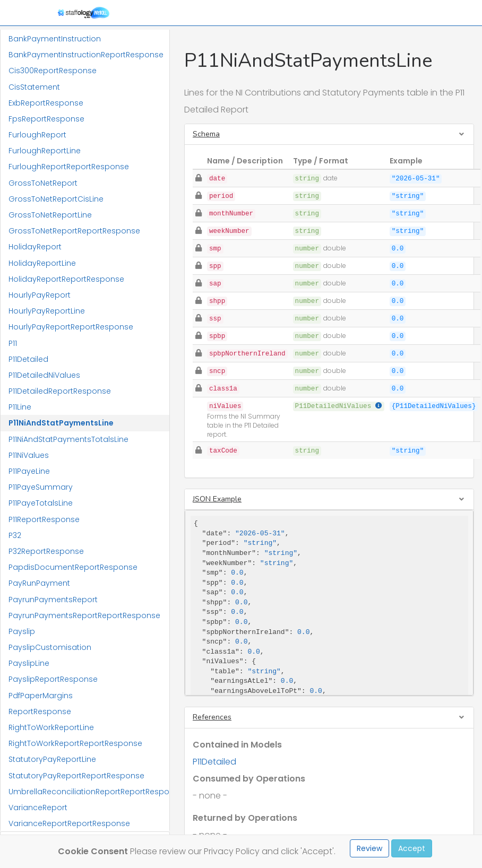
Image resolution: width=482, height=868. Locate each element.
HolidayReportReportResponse (66, 279)
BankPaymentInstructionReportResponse (86, 55)
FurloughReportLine (45, 151)
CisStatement (34, 87)
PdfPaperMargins (41, 696)
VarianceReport (38, 808)
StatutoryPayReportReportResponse (76, 776)
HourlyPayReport (40, 295)
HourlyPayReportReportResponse (71, 327)
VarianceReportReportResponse (69, 823)
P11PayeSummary (41, 487)
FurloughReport (37, 135)
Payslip (22, 631)
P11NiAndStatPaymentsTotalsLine (68, 439)
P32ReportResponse (46, 551)
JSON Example (217, 499)
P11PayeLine (29, 471)
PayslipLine (29, 663)
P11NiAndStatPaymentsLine (61, 423)
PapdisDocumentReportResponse (73, 567)
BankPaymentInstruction (55, 39)
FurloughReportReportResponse (69, 167)
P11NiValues (29, 455)
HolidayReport (35, 247)
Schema (206, 134)
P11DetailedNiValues (44, 375)
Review (369, 848)
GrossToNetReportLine (50, 215)
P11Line (20, 407)
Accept (412, 848)
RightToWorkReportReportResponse (75, 743)
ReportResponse (40, 711)
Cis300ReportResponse (53, 71)
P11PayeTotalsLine (41, 503)
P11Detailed (28, 359)
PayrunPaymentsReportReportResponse (84, 615)
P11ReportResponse (44, 519)
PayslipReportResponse (53, 679)
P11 (13, 343)
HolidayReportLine (42, 263)
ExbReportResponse (46, 103)
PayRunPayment (39, 583)
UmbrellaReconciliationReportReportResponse (89, 792)
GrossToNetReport (43, 183)
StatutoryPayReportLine (52, 759)
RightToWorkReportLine (51, 727)
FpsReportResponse (46, 119)
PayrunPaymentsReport (53, 600)
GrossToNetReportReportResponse (74, 231)
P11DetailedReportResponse (60, 391)
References (212, 717)
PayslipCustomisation (50, 647)
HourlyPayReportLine (47, 311)
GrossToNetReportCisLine (56, 199)
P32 (15, 535)
